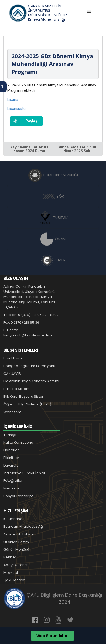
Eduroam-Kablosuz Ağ (23, 527)
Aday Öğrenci (15, 565)
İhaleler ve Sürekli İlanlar (24, 473)
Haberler (11, 450)
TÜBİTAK (53, 218)
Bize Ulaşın (13, 358)
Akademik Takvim (19, 534)
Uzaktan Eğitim (16, 542)
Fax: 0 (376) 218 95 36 (21, 323)
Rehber (10, 557)
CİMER (53, 260)
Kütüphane (13, 519)
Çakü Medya (14, 580)
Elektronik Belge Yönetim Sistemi (31, 381)
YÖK (53, 196)
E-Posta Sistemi (17, 389)
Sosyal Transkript (18, 496)
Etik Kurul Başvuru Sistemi (25, 396)
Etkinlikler (11, 458)
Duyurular (12, 465)
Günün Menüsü (16, 549)
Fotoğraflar (13, 481)
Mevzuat (11, 573)
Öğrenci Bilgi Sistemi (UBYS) (27, 404)
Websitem (12, 412)
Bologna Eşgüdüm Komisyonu (29, 366)
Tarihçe (10, 435)
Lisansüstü (17, 109)
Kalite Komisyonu (18, 443)
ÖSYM (53, 239)
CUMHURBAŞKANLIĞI (53, 175)
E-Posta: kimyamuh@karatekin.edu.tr (28, 333)
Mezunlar (11, 488)
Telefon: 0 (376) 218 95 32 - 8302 (31, 315)
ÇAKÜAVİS (12, 374)
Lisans (13, 99)
